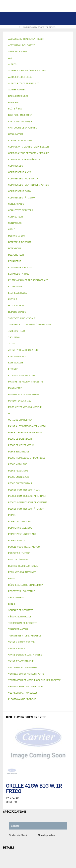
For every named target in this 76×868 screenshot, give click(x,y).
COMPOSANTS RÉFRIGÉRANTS (24, 159)
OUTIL (12, 413)
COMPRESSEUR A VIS (20, 172)
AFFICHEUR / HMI (18, 51)
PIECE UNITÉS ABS (18, 477)
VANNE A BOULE (17, 648)
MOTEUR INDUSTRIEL (20, 401)
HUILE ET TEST (16, 305)
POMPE (12, 515)
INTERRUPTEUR (16, 331)
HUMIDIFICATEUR (18, 312)
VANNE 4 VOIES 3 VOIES (21, 642)
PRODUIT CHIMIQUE (19, 553)
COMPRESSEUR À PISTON (22, 198)
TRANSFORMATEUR (18, 629)
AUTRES (12, 64)
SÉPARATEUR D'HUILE (20, 617)
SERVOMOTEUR (16, 597)
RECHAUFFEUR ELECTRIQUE (23, 566)
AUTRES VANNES (17, 90)
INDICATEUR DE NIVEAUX (22, 318)
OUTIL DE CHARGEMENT (21, 420)
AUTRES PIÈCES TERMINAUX (23, 83)
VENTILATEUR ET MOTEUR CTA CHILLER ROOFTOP (34, 680)
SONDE (12, 604)
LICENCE (13, 369)
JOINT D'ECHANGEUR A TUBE (24, 350)
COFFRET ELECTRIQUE (20, 140)
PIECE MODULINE (18, 464)
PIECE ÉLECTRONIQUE (20, 483)
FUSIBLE (13, 299)
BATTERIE (13, 102)
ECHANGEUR (15, 261)
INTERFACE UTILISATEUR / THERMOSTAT (30, 324)
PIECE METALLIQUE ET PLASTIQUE (27, 458)
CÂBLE (12, 229)
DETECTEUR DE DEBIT (20, 242)
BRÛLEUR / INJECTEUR (20, 115)
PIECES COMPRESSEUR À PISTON (26, 509)
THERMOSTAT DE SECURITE (23, 623)
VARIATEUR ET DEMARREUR (23, 667)
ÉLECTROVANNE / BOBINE (22, 699)
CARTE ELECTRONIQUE (20, 121)
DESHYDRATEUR (17, 236)
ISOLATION (14, 337)
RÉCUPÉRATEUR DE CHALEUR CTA (26, 585)
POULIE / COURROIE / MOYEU (24, 547)
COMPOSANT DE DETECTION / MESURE (29, 153)
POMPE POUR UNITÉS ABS (22, 534)
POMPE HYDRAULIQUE (20, 528)
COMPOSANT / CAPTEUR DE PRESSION (29, 147)
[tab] (38, 39)
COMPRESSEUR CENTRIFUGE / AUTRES (29, 185)
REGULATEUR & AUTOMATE (22, 572)
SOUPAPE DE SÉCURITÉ (21, 610)
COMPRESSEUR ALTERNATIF (23, 179)
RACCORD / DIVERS (18, 559)
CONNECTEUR (15, 217)
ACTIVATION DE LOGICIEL (22, 45)
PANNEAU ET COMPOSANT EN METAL (27, 426)
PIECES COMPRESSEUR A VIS (24, 490)
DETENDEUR (15, 248)
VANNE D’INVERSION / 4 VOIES (25, 655)
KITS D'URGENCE (17, 356)
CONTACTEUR (15, 223)
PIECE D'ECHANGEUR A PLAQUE (25, 432)
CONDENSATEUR (17, 204)
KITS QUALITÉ (16, 363)
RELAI (12, 578)
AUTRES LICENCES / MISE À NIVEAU (28, 70)
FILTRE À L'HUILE (18, 293)
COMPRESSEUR (16, 166)
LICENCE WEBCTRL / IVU (21, 375)
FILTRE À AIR (15, 286)
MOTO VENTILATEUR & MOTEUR (25, 407)
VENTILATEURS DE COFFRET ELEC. (26, 686)
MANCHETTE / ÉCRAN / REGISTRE (26, 382)
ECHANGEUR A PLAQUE (20, 267)
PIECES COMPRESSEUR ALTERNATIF (27, 496)
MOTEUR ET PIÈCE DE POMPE (24, 394)
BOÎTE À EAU (15, 109)
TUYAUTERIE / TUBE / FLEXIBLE (25, 636)
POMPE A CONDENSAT (20, 521)
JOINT (12, 343)
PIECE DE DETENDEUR (20, 439)
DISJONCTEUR (16, 255)
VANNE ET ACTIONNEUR (21, 661)
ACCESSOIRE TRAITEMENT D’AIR (26, 39)
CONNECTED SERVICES (21, 210)
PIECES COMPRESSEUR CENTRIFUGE (28, 502)
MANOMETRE (15, 388)
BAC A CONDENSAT (18, 96)
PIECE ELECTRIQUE (19, 452)
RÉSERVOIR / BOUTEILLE (22, 591)
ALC (10, 58)
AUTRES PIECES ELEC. (20, 77)
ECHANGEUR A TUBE (19, 274)
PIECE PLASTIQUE (18, 471)
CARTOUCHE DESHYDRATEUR (23, 128)
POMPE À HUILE (17, 540)
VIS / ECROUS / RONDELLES (23, 693)
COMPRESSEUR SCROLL (21, 191)
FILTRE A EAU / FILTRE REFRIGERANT (28, 280)
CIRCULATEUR (16, 134)
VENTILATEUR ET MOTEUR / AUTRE (26, 674)
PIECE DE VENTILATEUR (21, 445)
